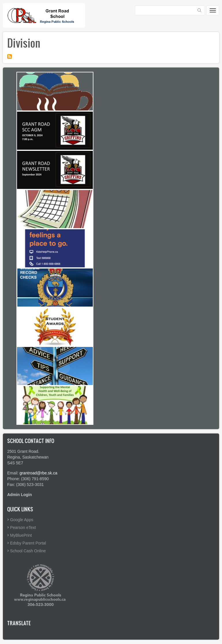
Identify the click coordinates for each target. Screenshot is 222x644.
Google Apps (22, 520)
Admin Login (20, 495)
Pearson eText (23, 527)
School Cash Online (28, 551)
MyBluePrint (21, 535)
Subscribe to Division (10, 57)
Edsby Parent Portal (28, 543)
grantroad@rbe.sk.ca (38, 473)
